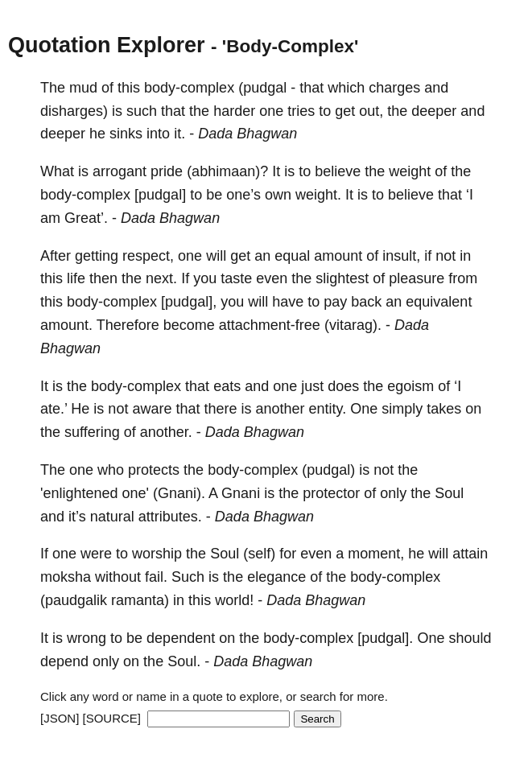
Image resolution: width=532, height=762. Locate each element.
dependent (181, 638)
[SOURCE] (112, 718)
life (76, 278)
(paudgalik (74, 600)
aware (152, 409)
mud (83, 88)
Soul (449, 493)
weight (410, 171)
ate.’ (54, 409)
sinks (126, 134)
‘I (470, 195)
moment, (376, 554)
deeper (434, 111)
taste (236, 278)
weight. (318, 195)
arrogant (120, 171)
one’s (243, 195)
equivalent (439, 302)
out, (371, 111)
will (216, 256)
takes (444, 409)
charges (394, 88)
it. (179, 134)
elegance (276, 577)
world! (234, 600)
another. (166, 432)
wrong (87, 638)
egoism (410, 386)
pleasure (417, 278)
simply (402, 409)
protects (154, 470)
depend (64, 661)
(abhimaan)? (227, 171)
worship (157, 554)
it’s (77, 517)
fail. (156, 577)
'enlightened (79, 493)
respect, (148, 256)
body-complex (189, 88)
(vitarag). (353, 325)
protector (331, 493)
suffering (92, 432)
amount (338, 256)
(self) (259, 554)
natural (112, 517)
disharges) (74, 111)
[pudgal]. (385, 638)
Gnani (241, 493)
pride (167, 171)
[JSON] (60, 718)
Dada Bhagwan (247, 134)
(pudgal (262, 88)
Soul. (184, 661)
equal (292, 256)
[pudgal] (160, 195)
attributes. (170, 517)
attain (470, 554)
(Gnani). (179, 493)
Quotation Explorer (107, 45)
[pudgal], (189, 302)
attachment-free (270, 325)
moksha (66, 577)
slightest (342, 278)
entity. (328, 409)
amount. (66, 325)
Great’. (86, 218)
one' (136, 493)
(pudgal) (328, 470)
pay (335, 302)
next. (161, 278)
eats (227, 386)
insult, (401, 256)
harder (234, 111)
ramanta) (140, 600)
